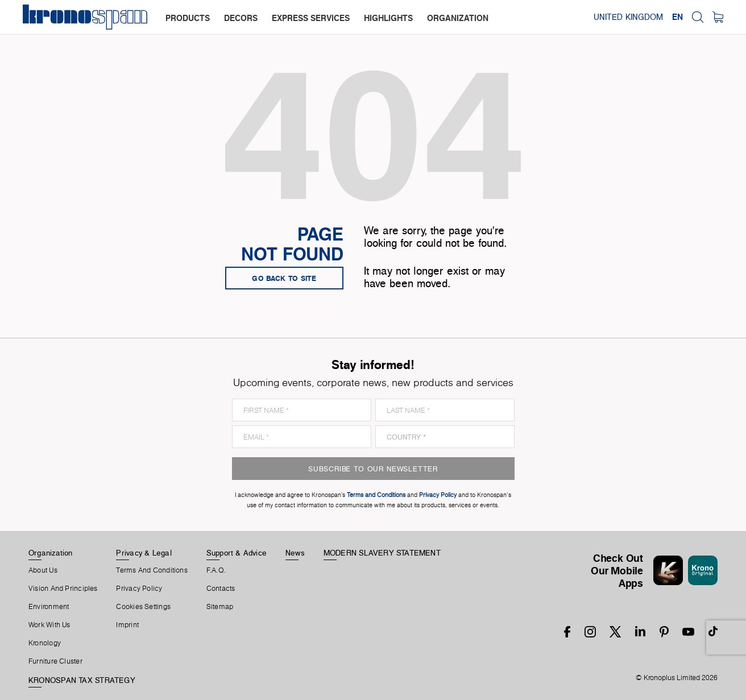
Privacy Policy (139, 589)
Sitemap (220, 607)
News (295, 553)
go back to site (284, 278)
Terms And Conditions (152, 570)
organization (458, 18)
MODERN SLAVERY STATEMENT (382, 553)
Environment (49, 607)
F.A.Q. (216, 570)
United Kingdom (628, 17)
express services (311, 18)
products (188, 18)
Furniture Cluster (55, 661)
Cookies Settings (143, 607)
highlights (388, 18)
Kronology (45, 643)
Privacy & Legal (144, 553)
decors (241, 18)
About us (43, 570)
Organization (51, 553)
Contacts (221, 589)
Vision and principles (63, 589)
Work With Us (49, 625)
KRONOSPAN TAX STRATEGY (82, 680)
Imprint (127, 625)
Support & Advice (237, 553)
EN (677, 17)
